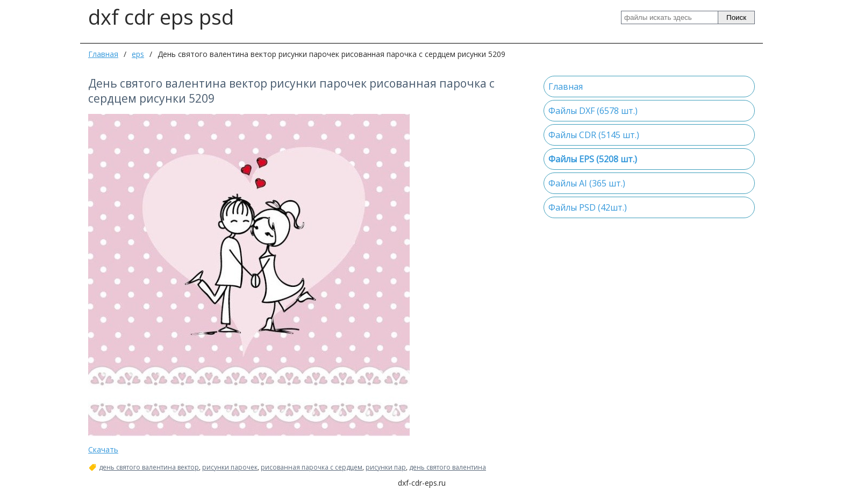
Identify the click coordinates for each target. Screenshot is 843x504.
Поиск (736, 17)
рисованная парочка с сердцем (312, 467)
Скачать (103, 449)
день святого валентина (448, 467)
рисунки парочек (230, 467)
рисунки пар (386, 467)
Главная (103, 54)
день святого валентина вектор (149, 467)
